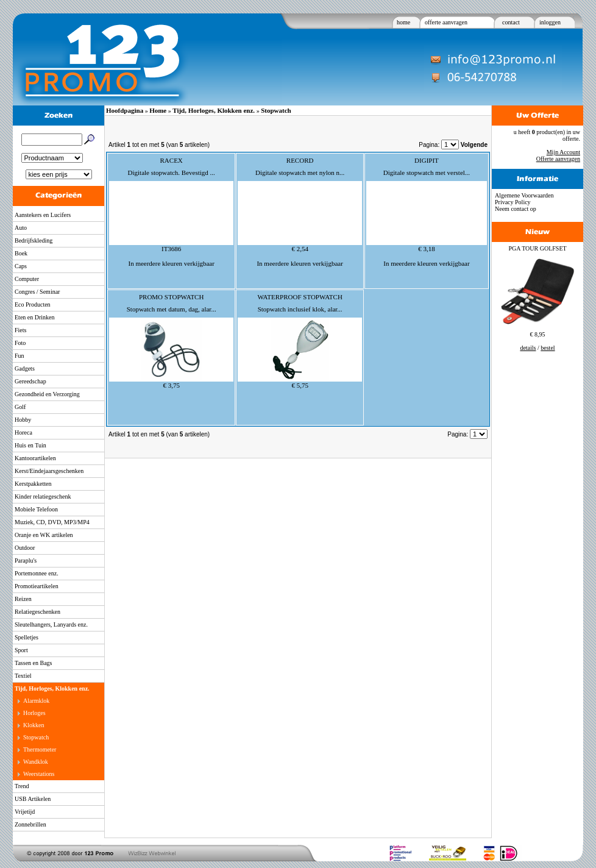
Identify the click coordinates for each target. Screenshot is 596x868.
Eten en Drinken (35, 317)
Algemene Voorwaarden (524, 195)
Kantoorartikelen (35, 458)
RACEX (172, 160)
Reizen (23, 599)
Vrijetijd (25, 812)
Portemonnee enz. (37, 573)
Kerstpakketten (33, 484)
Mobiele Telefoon (36, 509)
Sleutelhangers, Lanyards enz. (51, 624)
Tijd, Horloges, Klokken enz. (52, 688)
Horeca (23, 432)
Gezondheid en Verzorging (47, 394)
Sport (21, 650)
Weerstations (39, 774)
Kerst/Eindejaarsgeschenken (49, 471)
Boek (21, 253)
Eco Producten (33, 304)
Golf (20, 407)
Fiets (20, 330)
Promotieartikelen (37, 586)
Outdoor (25, 548)
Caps (21, 266)
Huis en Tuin (30, 445)
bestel (548, 348)
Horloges (34, 713)
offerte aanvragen (446, 22)
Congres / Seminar (37, 292)
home (403, 22)
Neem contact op (516, 209)
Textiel (23, 676)
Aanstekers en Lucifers (43, 215)
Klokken (34, 725)
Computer (27, 279)
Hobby (23, 420)
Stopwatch (36, 737)
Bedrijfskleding (34, 240)
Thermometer (40, 749)
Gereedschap (30, 381)
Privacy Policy (513, 202)
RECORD (300, 160)
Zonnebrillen (30, 824)
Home (158, 110)
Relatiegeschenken (37, 612)
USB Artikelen (33, 799)
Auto (21, 228)
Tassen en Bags (34, 663)
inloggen (550, 22)
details (528, 348)
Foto (20, 343)
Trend (22, 786)
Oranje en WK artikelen (44, 535)
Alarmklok (36, 701)
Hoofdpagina (125, 110)
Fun (20, 356)
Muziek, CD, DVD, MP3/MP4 (52, 522)
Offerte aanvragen (558, 159)
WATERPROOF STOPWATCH (300, 297)
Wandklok (36, 762)
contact (511, 22)
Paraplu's (26, 560)
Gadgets (25, 368)
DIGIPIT (427, 160)
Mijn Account (563, 152)
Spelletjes (27, 637)
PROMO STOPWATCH (171, 297)
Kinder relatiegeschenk (43, 496)
